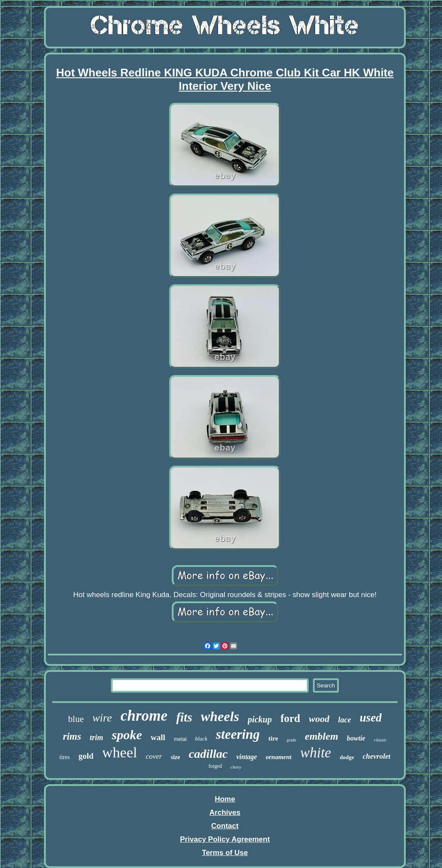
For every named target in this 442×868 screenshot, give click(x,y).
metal (180, 739)
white (316, 753)
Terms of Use (225, 853)
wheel (120, 752)
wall (158, 737)
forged (215, 766)
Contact (225, 826)
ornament (278, 757)
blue (76, 719)
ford (290, 718)
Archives (225, 812)
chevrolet (376, 756)
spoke (127, 735)
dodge (347, 757)
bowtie (356, 738)
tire (273, 738)
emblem (321, 736)
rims (72, 736)
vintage (246, 757)
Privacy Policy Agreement (225, 839)
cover (154, 756)
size (176, 757)
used (371, 718)
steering (238, 734)
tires (65, 757)
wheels (220, 716)
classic (380, 740)
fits (184, 717)
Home (225, 799)
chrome (144, 716)
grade (291, 740)
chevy (236, 767)
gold (86, 756)
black (201, 739)
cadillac (208, 754)
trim (96, 738)
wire (102, 718)
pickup (260, 719)
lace (344, 720)
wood (319, 719)
